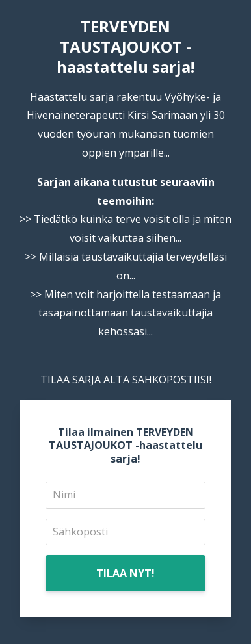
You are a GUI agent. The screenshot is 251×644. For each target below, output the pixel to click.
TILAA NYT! (125, 573)
